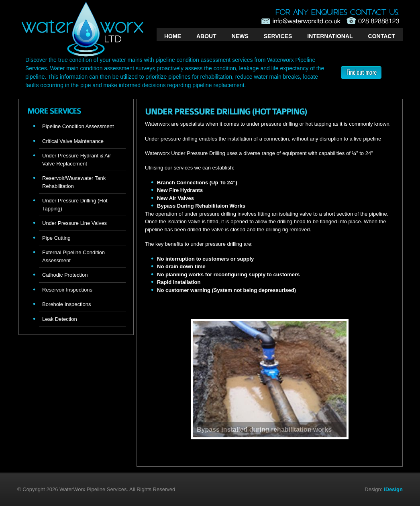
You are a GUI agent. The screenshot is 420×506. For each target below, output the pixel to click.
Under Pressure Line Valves (74, 223)
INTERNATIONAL (330, 36)
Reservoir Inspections (67, 290)
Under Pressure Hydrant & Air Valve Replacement (76, 160)
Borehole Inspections (66, 304)
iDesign (393, 489)
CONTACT (382, 36)
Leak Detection (60, 319)
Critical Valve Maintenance (73, 141)
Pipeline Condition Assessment (78, 126)
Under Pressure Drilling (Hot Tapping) (75, 205)
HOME (173, 36)
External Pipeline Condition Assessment (73, 256)
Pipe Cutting (56, 238)
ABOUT (206, 36)
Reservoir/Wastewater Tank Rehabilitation (74, 182)
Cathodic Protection (65, 275)
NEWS (240, 36)
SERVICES (278, 36)
